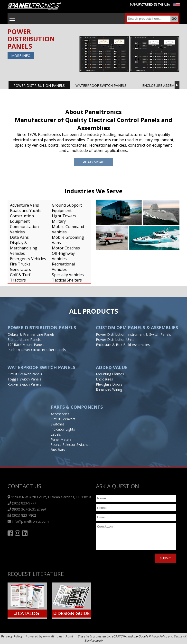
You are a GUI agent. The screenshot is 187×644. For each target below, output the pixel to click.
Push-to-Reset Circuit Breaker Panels (37, 350)
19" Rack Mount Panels (26, 345)
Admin (70, 636)
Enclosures (104, 379)
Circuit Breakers (63, 419)
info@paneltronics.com (28, 521)
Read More (93, 162)
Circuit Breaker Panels (25, 374)
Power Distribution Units (115, 340)
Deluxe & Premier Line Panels (31, 334)
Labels (56, 434)
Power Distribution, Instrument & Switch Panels (133, 334)
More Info (21, 56)
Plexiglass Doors (109, 384)
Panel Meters (61, 439)
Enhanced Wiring (109, 389)
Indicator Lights (63, 429)
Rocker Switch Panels (24, 384)
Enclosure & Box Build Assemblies (123, 345)
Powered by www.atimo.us (44, 636)
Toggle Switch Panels (24, 379)
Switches (58, 424)
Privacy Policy (158, 636)
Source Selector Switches (70, 445)
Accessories (60, 414)
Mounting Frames (110, 374)
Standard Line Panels (24, 340)
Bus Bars (58, 450)
